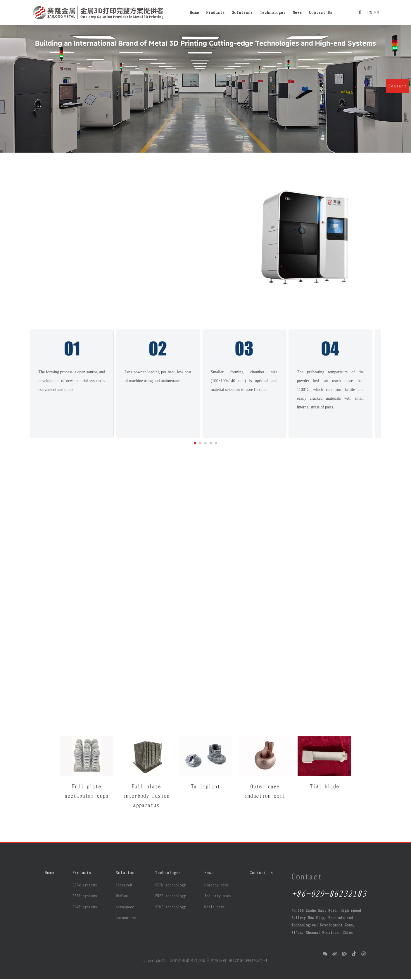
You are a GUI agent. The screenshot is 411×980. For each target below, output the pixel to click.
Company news (217, 886)
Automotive (126, 919)
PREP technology (171, 897)
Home (194, 12)
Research (124, 886)
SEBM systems (85, 886)
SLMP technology (171, 908)
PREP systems (85, 897)
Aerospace (125, 908)
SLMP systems (85, 908)
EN (376, 13)
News (297, 12)
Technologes (273, 12)
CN (369, 13)
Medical (123, 897)
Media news (215, 908)
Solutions (242, 12)
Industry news (218, 897)
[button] (195, 444)
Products (215, 12)
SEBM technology (171, 886)
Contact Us (321, 12)
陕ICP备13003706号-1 (248, 961)
